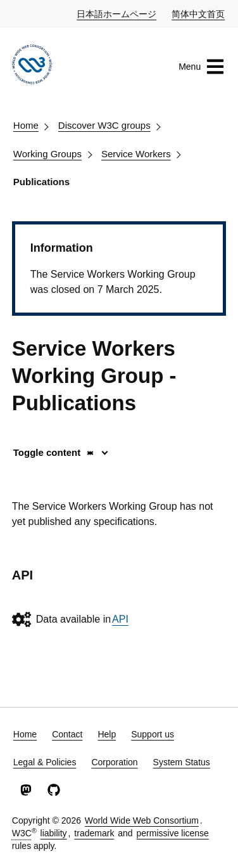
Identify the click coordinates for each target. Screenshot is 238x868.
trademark (94, 833)
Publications (41, 182)
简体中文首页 (199, 13)
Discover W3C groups (104, 125)
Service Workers (136, 154)
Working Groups (47, 154)
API (120, 619)
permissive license (173, 833)
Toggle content (54, 452)
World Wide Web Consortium (142, 820)
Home (26, 125)
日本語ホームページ (117, 13)
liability (54, 833)
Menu (202, 67)
